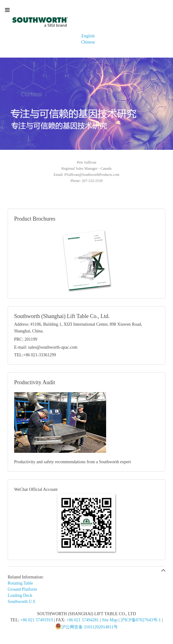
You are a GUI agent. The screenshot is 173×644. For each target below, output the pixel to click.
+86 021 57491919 (37, 620)
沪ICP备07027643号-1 (141, 620)
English (88, 36)
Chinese (88, 42)
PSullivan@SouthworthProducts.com (92, 175)
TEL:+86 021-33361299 (35, 355)
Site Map (110, 620)
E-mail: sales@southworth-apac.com (46, 347)
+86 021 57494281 (83, 620)
